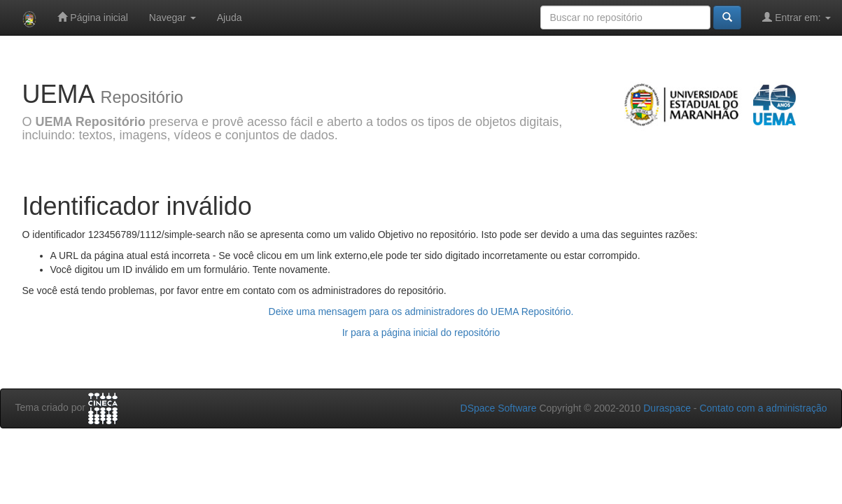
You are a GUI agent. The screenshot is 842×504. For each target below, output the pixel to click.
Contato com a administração (763, 408)
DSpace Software (499, 408)
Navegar (173, 17)
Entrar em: (796, 17)
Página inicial (92, 17)
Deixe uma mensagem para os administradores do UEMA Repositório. (421, 311)
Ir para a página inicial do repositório (421, 332)
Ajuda (230, 17)
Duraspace (667, 408)
